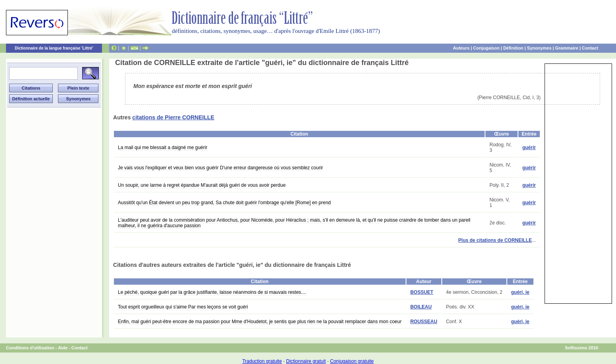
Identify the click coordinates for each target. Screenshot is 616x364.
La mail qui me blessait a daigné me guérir (163, 148)
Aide (63, 348)
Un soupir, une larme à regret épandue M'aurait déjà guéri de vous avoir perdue (202, 185)
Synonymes (539, 48)
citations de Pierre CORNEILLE (173, 117)
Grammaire (567, 48)
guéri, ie (520, 292)
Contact (590, 48)
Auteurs (461, 48)
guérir (529, 148)
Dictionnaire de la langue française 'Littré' (54, 48)
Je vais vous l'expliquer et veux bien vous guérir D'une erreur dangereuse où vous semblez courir (220, 168)
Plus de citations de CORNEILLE (495, 240)
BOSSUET (422, 292)
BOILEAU (421, 307)
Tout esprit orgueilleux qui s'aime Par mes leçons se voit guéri (183, 307)
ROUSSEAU (424, 322)
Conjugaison (486, 48)
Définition (513, 48)
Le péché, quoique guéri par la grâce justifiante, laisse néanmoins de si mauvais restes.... (212, 292)
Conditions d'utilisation (30, 348)
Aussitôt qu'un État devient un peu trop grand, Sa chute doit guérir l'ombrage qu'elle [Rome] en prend (224, 203)
